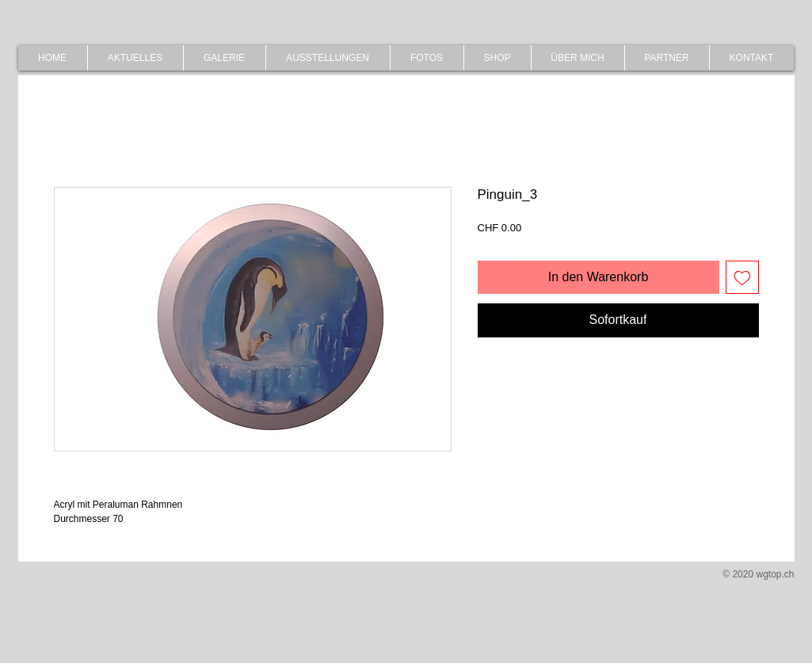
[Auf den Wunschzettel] (742, 277)
